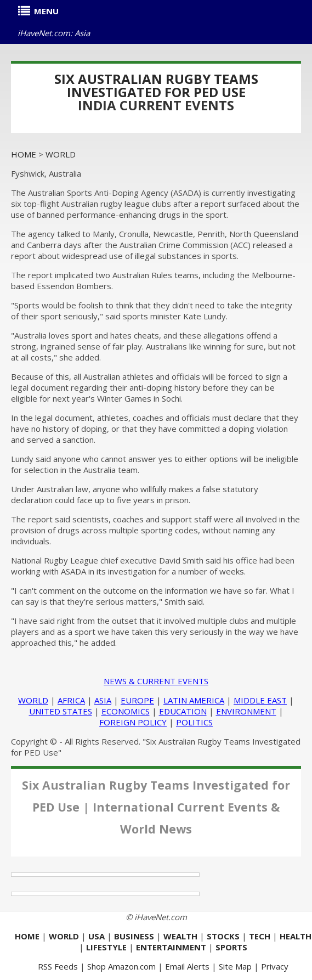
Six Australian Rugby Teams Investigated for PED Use (156, 85)
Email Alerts (187, 966)
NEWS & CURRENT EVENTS (156, 681)
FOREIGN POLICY (133, 722)
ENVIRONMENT (246, 711)
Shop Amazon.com (121, 966)
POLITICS (194, 722)
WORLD (33, 700)
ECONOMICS (126, 711)
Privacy (275, 966)
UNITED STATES (61, 711)
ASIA (103, 700)
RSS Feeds (58, 966)
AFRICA (71, 700)
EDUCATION (183, 711)
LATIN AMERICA (194, 700)
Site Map (235, 966)
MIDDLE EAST (260, 700)
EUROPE (137, 700)
